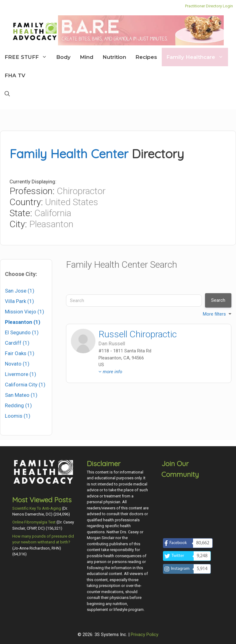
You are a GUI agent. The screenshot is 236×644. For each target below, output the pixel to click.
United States (72, 202)
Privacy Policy (145, 634)
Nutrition (114, 57)
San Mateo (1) (21, 395)
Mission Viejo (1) (25, 312)
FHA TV (15, 75)
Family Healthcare (197, 57)
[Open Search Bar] (7, 94)
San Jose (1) (20, 291)
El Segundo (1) (22, 332)
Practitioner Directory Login (209, 6)
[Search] (134, 301)
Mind (87, 57)
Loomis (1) (18, 416)
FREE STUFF (28, 57)
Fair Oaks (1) (20, 353)
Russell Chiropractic (138, 334)
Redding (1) (18, 405)
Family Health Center (69, 154)
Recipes (146, 57)
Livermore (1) (21, 374)
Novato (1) (17, 364)
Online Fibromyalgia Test (34, 522)
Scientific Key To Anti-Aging (37, 508)
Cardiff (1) (17, 343)
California (53, 213)
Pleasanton (51, 224)
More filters (214, 314)
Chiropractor (81, 191)
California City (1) (25, 385)
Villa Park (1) (19, 301)
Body (63, 57)
